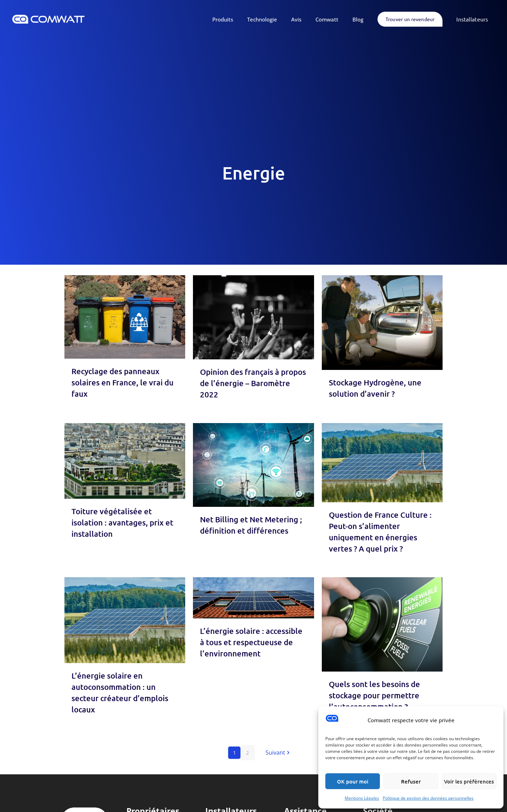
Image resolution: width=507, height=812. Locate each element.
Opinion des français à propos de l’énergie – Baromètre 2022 (253, 383)
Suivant (278, 753)
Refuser (411, 781)
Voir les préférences (469, 781)
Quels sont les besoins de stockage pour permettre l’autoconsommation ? (374, 695)
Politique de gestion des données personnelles (428, 798)
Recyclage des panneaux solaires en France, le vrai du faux (123, 382)
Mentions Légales (362, 798)
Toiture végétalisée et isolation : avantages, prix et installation (122, 523)
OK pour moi (353, 781)
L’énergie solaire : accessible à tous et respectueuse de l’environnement (251, 642)
